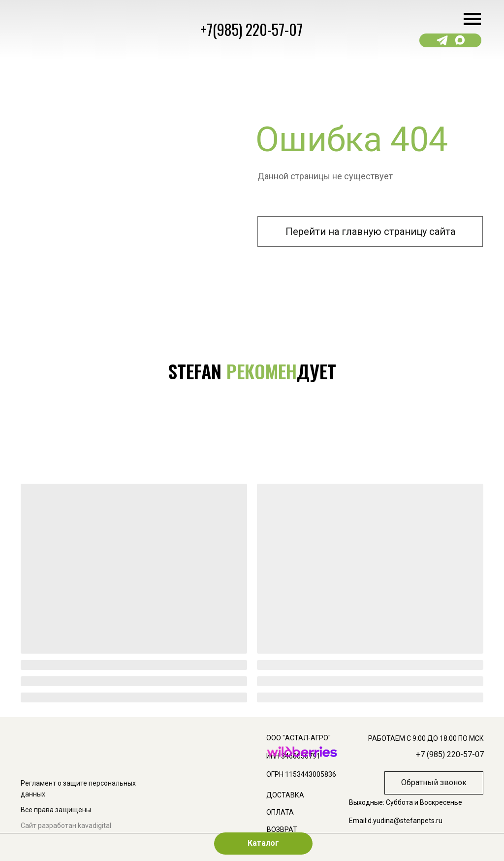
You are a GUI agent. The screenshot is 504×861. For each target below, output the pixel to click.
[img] (184, 597)
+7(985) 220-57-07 (252, 29)
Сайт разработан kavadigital (66, 826)
